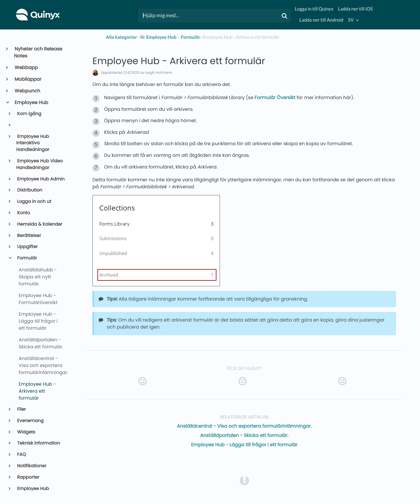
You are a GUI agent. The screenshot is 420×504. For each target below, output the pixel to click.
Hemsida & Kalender (39, 224)
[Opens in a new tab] (244, 480)
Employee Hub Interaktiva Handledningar (33, 143)
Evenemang (30, 421)
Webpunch (27, 91)
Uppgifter (27, 247)
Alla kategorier (121, 37)
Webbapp (26, 67)
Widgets (26, 432)
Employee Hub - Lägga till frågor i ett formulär (244, 445)
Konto (23, 213)
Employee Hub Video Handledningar (40, 164)
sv (351, 20)
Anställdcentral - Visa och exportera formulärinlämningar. (244, 426)
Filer (21, 409)
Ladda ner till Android (322, 20)
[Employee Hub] (158, 37)
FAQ (21, 455)
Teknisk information (38, 443)
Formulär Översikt (275, 98)
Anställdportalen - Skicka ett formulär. (244, 435)
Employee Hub (31, 102)
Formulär (27, 258)
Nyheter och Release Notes (38, 52)
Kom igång (29, 114)
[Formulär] (190, 37)
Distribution (29, 190)
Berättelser (29, 236)
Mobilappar (28, 79)
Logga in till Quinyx (314, 9)
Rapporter (28, 477)
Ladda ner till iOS (355, 9)
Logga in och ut (34, 202)
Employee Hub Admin (41, 179)
